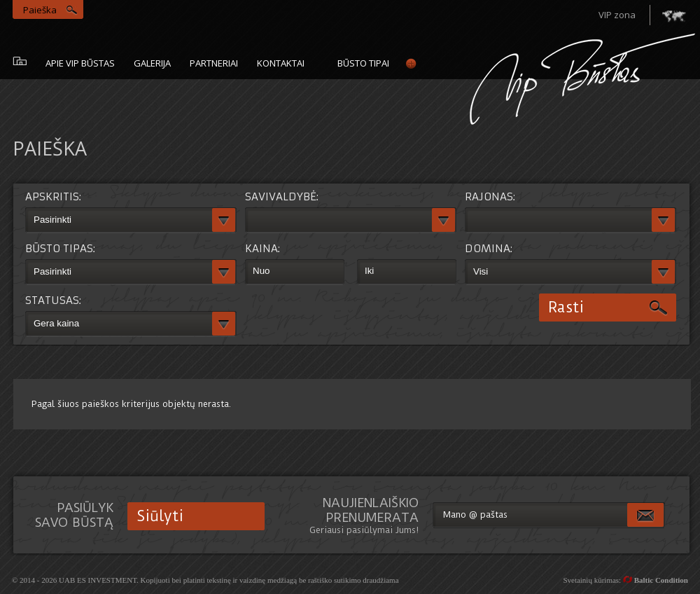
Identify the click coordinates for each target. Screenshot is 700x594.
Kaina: (262, 248)
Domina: (489, 248)
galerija (152, 63)
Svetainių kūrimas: (625, 580)
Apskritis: (53, 196)
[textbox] (119, 220)
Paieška (40, 10)
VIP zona (617, 15)
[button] (224, 220)
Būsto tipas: (60, 248)
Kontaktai (281, 63)
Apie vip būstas (80, 63)
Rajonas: (490, 196)
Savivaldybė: (282, 196)
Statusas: (53, 300)
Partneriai (214, 63)
